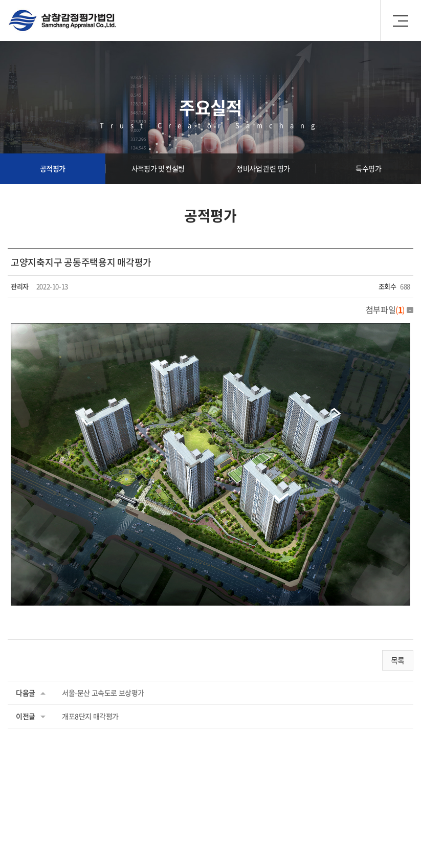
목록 (398, 660)
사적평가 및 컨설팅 (158, 168)
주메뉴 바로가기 (0, 0)
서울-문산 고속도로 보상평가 (103, 693)
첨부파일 (390, 309)
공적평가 (53, 168)
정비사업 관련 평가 (263, 168)
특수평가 (368, 168)
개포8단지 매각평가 (90, 716)
